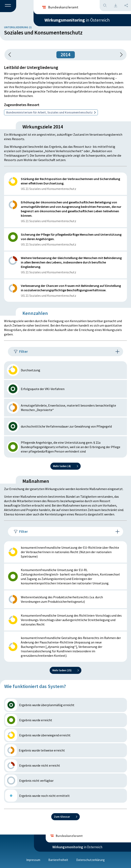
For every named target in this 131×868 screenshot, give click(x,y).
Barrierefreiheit (58, 860)
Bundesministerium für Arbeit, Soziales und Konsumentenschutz (51, 112)
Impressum (33, 860)
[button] (8, 6)
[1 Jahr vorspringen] (120, 55)
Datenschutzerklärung (90, 860)
